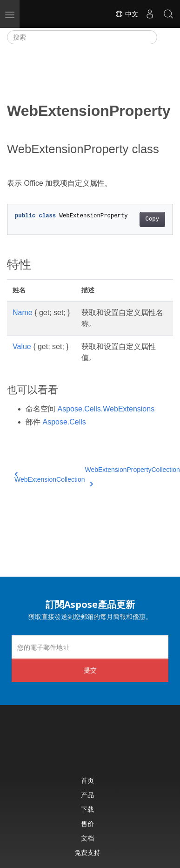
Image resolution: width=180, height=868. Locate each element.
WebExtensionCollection (50, 477)
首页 (87, 780)
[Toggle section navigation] (165, 37)
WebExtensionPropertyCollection (133, 475)
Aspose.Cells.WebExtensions (106, 409)
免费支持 (87, 852)
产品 (87, 795)
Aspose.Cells (64, 422)
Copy (152, 219)
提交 (90, 670)
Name (23, 313)
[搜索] (82, 37)
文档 (87, 838)
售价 (87, 824)
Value (22, 347)
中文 (127, 14)
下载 (87, 809)
